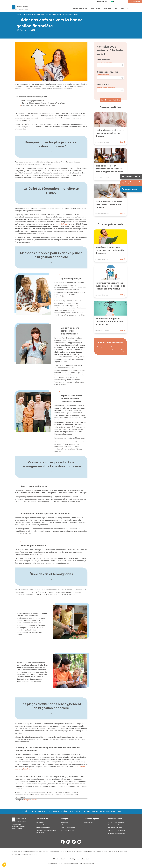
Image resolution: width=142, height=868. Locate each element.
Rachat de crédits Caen (67, 830)
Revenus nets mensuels (104, 62)
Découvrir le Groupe (42, 825)
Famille (34, 800)
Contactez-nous (135, 2)
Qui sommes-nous (122, 8)
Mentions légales (60, 859)
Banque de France (62, 224)
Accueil (19, 14)
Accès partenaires (65, 825)
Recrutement (40, 822)
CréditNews (28, 769)
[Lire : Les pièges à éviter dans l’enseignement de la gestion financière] (110, 246)
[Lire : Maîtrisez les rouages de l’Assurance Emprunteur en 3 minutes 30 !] (110, 317)
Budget (40, 14)
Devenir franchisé (89, 822)
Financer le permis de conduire (117, 833)
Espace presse (88, 825)
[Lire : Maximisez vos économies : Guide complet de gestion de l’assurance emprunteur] (110, 281)
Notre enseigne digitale (43, 828)
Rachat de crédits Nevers (67, 828)
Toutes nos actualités (30, 14)
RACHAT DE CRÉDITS (80, 8)
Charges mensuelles (104, 75)
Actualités (107, 8)
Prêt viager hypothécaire (115, 828)
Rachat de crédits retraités (116, 822)
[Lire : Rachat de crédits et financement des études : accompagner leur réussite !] (110, 164)
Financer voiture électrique (116, 825)
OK (122, 350)
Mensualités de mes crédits (106, 87)
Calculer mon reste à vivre (110, 100)
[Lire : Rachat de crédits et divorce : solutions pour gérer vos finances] (110, 129)
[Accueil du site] (20, 8)
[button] (4, 865)
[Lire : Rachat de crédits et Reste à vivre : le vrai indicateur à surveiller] (110, 200)
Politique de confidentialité (80, 859)
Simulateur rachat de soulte (116, 830)
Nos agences (95, 8)
